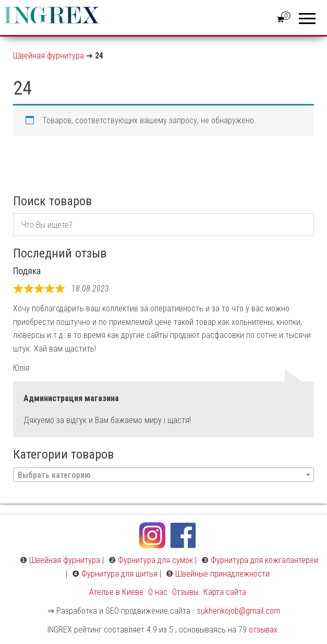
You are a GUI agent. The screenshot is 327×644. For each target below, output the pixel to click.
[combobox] (163, 475)
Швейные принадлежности (222, 574)
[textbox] (163, 475)
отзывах (263, 630)
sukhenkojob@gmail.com (238, 611)
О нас (158, 592)
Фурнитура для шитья (119, 574)
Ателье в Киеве (116, 592)
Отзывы (185, 592)
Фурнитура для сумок (155, 560)
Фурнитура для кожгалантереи (264, 560)
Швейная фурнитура (49, 56)
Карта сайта (225, 592)
